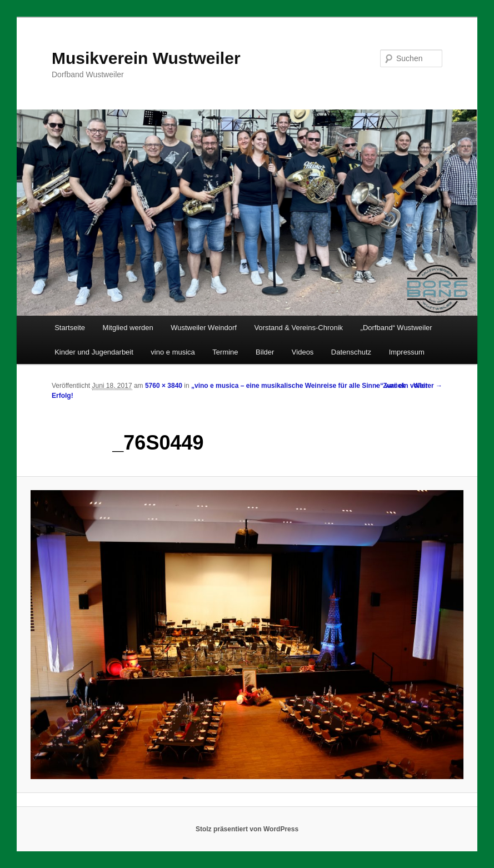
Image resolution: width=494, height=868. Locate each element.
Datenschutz (351, 352)
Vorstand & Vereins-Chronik (298, 328)
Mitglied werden (128, 328)
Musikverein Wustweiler (146, 58)
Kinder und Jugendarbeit (94, 352)
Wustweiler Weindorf (204, 328)
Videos (303, 352)
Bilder (265, 352)
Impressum (407, 352)
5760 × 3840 (164, 386)
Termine (225, 352)
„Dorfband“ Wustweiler (396, 328)
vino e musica (173, 352)
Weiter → (428, 386)
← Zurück (390, 386)
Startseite (70, 328)
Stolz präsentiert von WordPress (247, 829)
